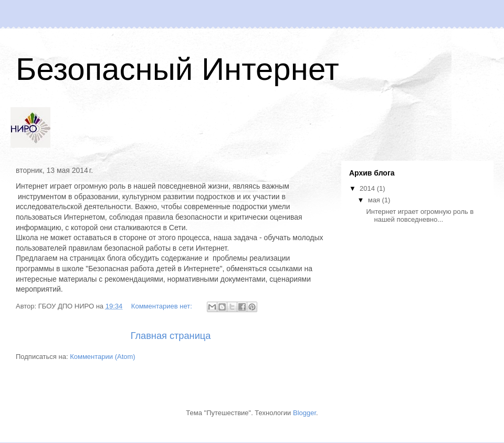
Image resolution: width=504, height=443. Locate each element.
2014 (368, 188)
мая (375, 200)
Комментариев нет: (163, 306)
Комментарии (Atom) (103, 357)
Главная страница (171, 336)
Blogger (304, 413)
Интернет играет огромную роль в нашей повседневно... (420, 216)
